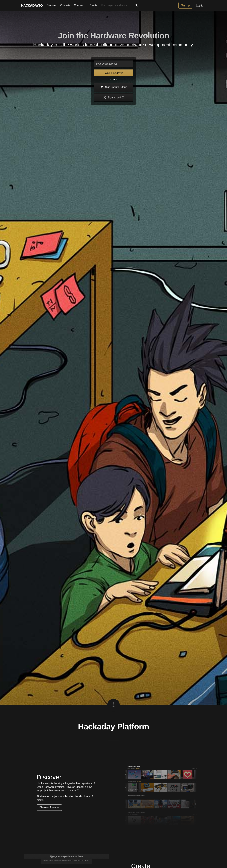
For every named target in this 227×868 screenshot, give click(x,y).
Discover (52, 5)
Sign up (185, 5)
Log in (200, 5)
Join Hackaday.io (114, 73)
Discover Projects (49, 807)
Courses (79, 5)
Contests (65, 5)
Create (92, 5)
